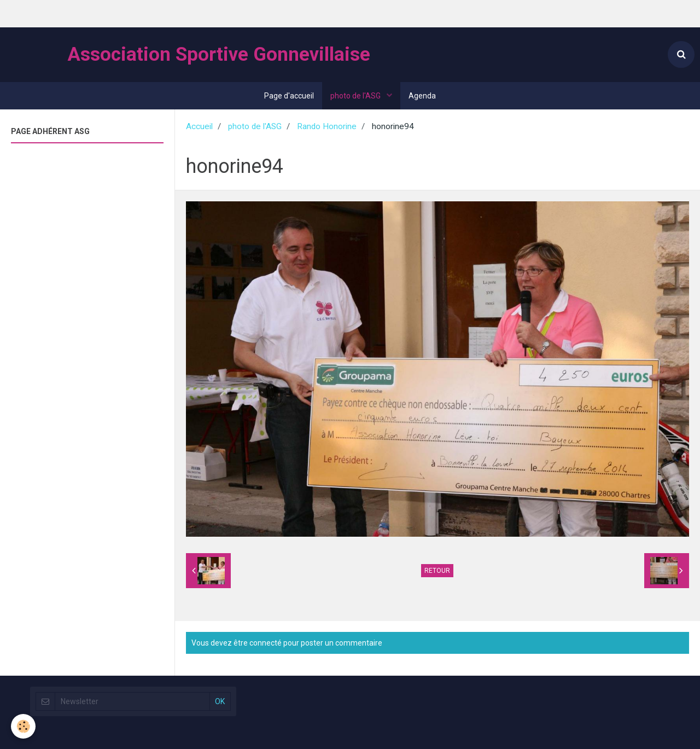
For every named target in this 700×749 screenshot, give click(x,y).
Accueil (199, 126)
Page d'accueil (289, 96)
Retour (437, 571)
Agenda (422, 96)
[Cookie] (23, 726)
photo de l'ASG (356, 96)
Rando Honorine (327, 126)
